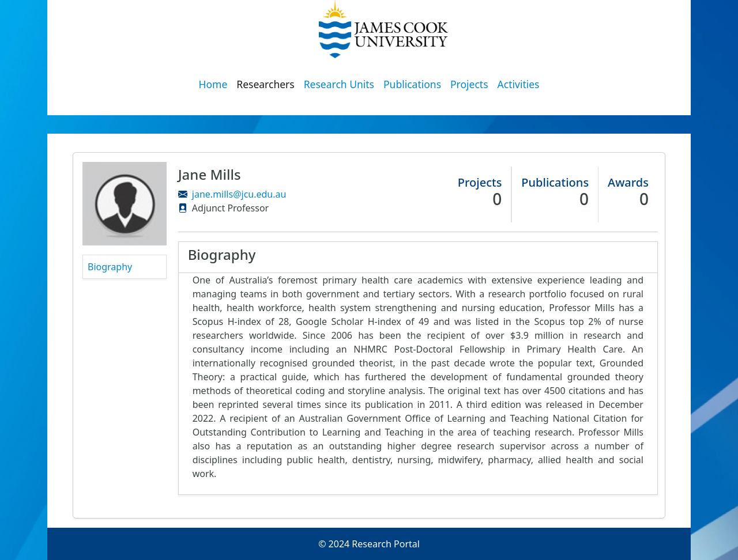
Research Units (339, 84)
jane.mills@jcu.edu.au (239, 194)
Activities (519, 84)
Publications (412, 84)
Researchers (265, 84)
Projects (469, 84)
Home (213, 84)
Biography (110, 267)
